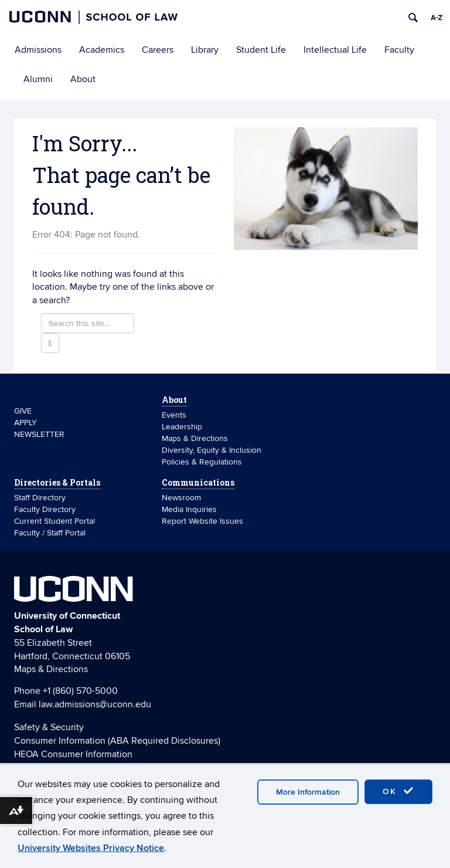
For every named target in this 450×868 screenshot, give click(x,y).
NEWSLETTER (39, 434)
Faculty (399, 50)
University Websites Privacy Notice (91, 848)
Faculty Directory (45, 509)
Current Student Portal (54, 521)
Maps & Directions (195, 438)
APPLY (25, 423)
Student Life (261, 50)
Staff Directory (40, 498)
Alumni (38, 79)
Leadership (182, 427)
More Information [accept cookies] (308, 792)
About (83, 79)
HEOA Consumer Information (73, 754)
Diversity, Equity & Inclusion (212, 450)
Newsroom (183, 498)
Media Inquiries (189, 509)
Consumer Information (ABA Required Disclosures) (117, 741)
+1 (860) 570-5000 (80, 691)
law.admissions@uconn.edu (95, 704)
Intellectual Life (335, 50)
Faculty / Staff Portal (50, 533)
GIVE (23, 411)
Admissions (38, 50)
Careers (158, 50)
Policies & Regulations (202, 462)
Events (174, 415)
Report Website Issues (202, 521)
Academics (102, 50)
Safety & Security (49, 727)
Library (205, 50)
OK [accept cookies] (398, 791)
